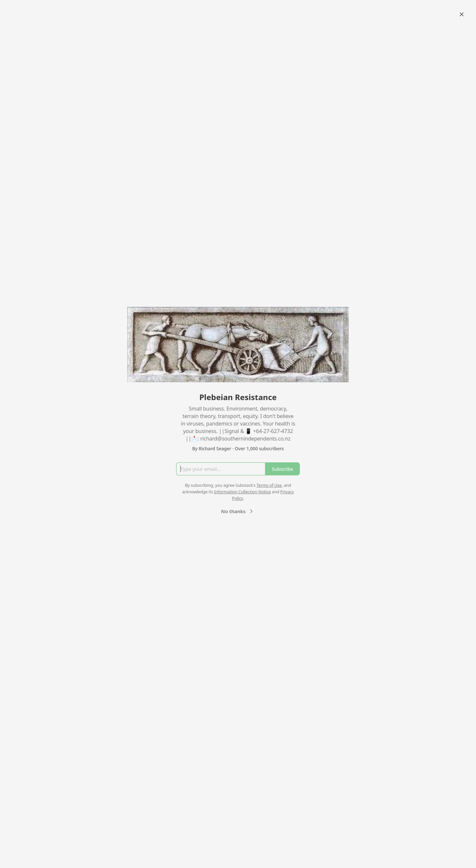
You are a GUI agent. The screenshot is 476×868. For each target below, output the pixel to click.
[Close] (462, 14)
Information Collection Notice (242, 492)
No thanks (238, 511)
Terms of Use (269, 485)
